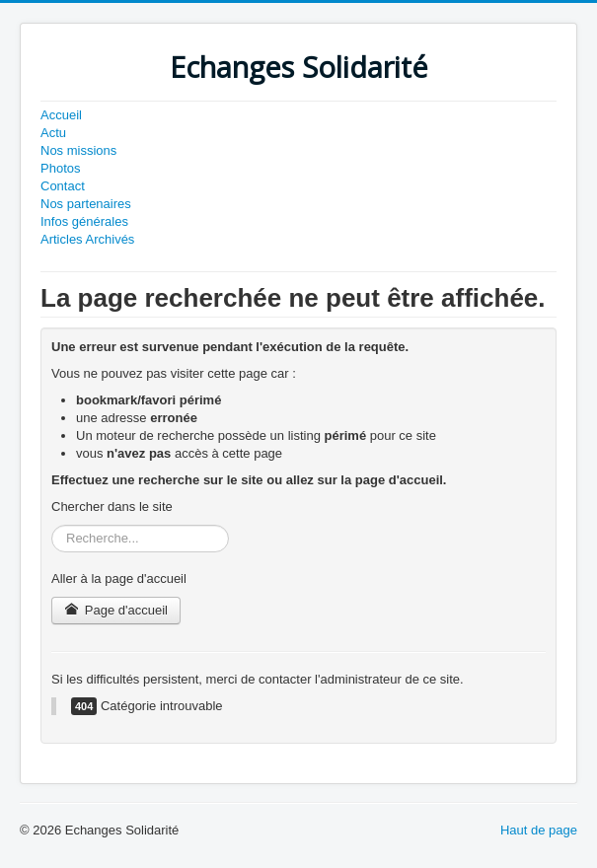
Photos (60, 168)
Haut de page (539, 830)
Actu (53, 133)
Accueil (61, 115)
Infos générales (84, 221)
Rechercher (52, 525)
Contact (63, 186)
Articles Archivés (87, 239)
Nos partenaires (86, 204)
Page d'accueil (116, 610)
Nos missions (78, 150)
